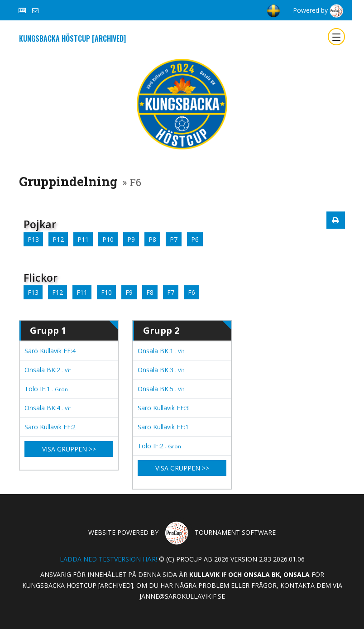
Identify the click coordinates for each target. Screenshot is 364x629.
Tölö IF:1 (46, 389)
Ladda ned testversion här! (108, 559)
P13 (33, 239)
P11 (83, 239)
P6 (195, 239)
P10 (108, 239)
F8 (150, 292)
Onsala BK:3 (161, 370)
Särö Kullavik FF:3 (163, 408)
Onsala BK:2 (48, 370)
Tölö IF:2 (159, 446)
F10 (106, 292)
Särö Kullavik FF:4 (50, 351)
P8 (152, 239)
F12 (57, 292)
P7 (174, 239)
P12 (58, 239)
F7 (171, 292)
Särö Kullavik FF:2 (50, 427)
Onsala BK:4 (48, 408)
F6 (192, 292)
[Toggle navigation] (336, 37)
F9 (129, 292)
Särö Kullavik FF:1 (163, 427)
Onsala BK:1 (161, 351)
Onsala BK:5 (161, 389)
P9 (131, 239)
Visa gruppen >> (69, 449)
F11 (82, 292)
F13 (33, 292)
